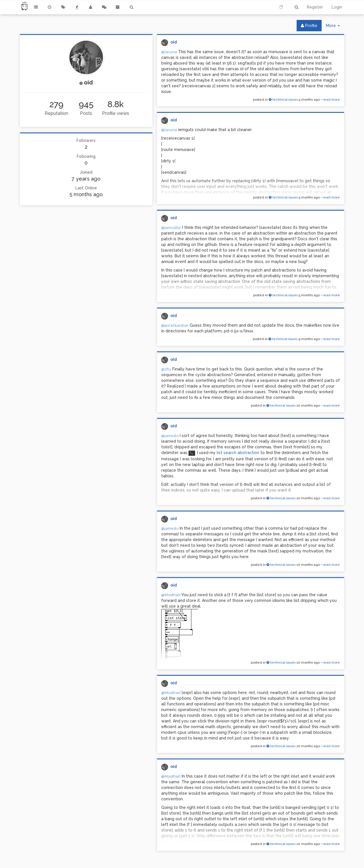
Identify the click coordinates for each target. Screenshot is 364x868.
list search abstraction (239, 453)
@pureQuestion (175, 325)
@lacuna (169, 52)
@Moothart (171, 595)
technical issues (283, 100)
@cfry (166, 369)
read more (331, 100)
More (335, 27)
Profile (309, 26)
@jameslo (170, 436)
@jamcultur (171, 228)
